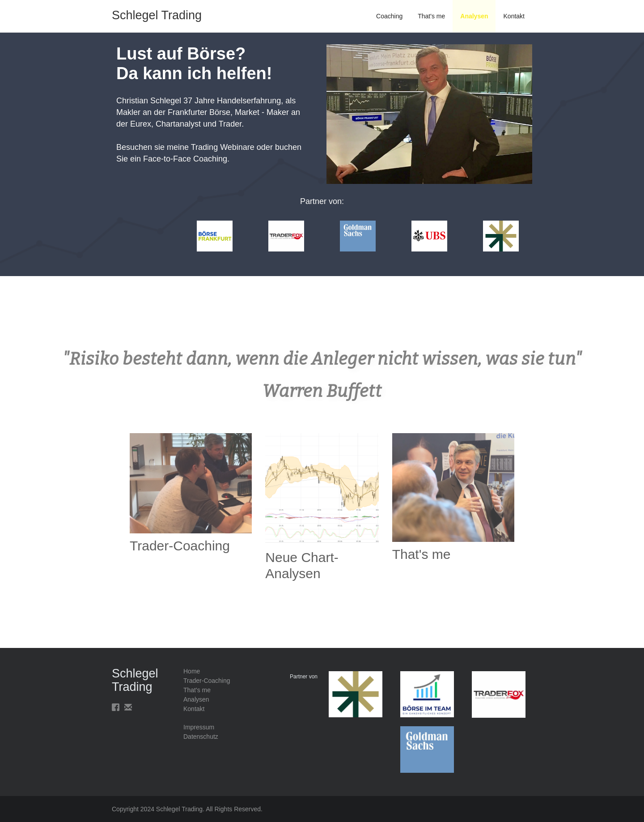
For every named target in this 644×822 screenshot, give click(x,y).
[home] (157, 10)
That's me (431, 16)
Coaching (389, 16)
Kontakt (514, 16)
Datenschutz (201, 737)
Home (192, 671)
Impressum (199, 727)
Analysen (474, 16)
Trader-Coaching (207, 681)
